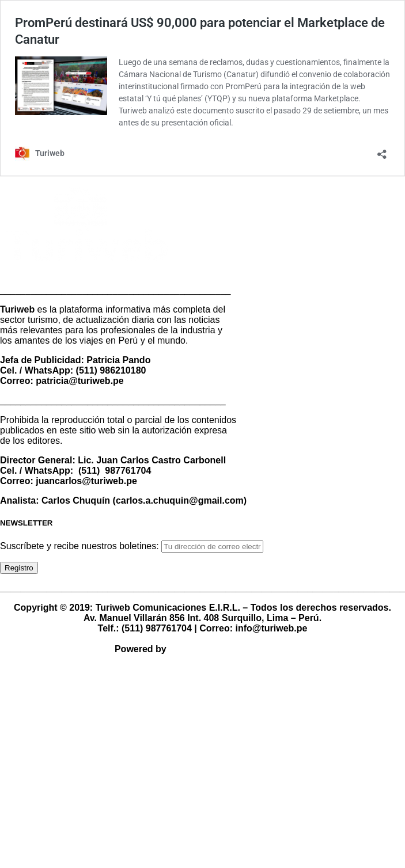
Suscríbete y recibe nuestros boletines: (81, 546)
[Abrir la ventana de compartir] (382, 151)
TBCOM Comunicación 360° (230, 649)
